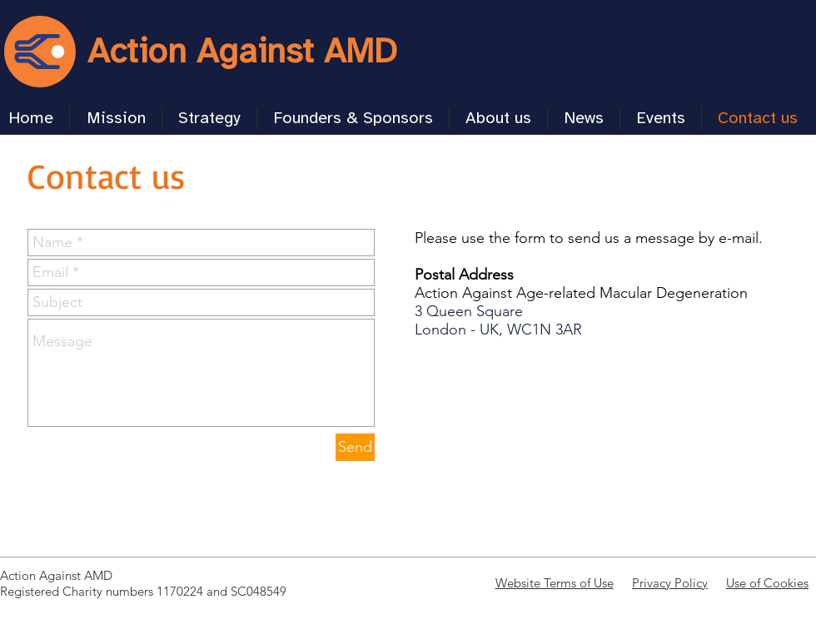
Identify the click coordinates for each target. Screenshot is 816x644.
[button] (209, 119)
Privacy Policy (670, 583)
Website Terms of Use (555, 583)
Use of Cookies (767, 583)
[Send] (355, 447)
